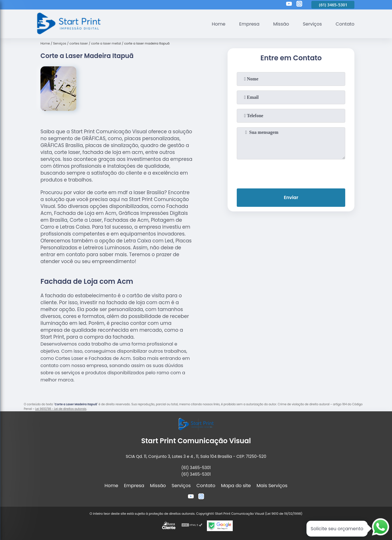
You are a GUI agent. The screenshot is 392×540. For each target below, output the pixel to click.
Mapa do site (236, 486)
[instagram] (299, 5)
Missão (281, 24)
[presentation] (291, 173)
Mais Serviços (272, 486)
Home (218, 24)
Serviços (312, 24)
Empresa (249, 24)
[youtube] (289, 5)
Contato (345, 24)
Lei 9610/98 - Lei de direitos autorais (61, 409)
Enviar (291, 197)
